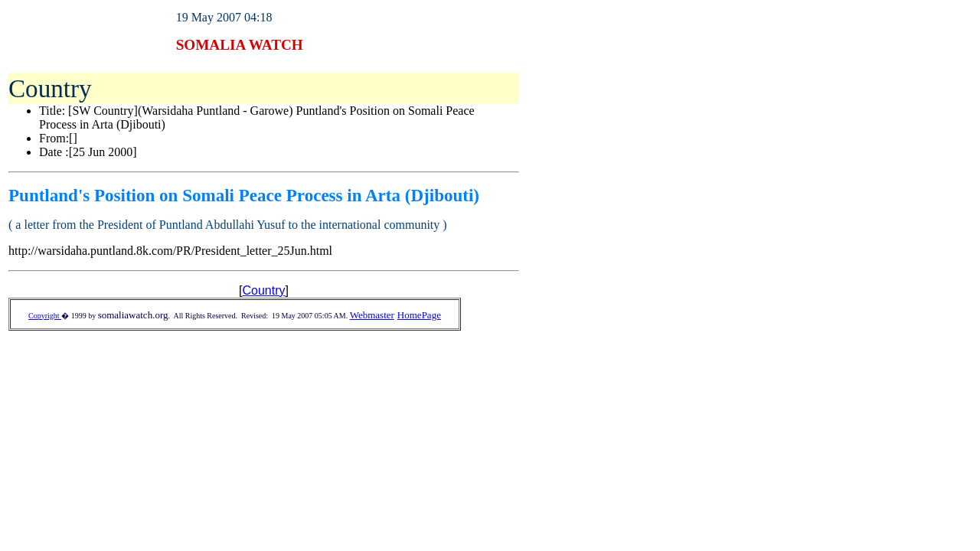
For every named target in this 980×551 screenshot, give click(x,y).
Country (263, 290)
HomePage (419, 315)
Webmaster (372, 315)
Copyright (45, 316)
